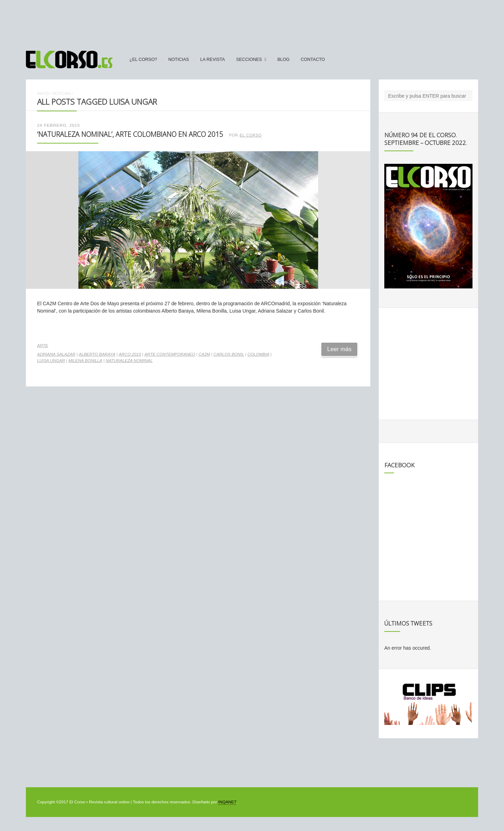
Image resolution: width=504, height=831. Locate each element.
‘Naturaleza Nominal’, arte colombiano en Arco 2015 (130, 134)
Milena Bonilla (85, 361)
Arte (43, 345)
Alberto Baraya (97, 354)
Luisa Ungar (51, 361)
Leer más (339, 349)
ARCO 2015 (130, 354)
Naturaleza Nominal (129, 361)
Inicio (43, 93)
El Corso (251, 135)
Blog (283, 60)
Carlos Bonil (229, 354)
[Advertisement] (252, 22)
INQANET (227, 802)
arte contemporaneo (170, 354)
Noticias (179, 60)
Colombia (258, 354)
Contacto (313, 60)
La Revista (213, 60)
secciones (249, 60)
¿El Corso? (143, 60)
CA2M (204, 354)
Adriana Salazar (56, 354)
